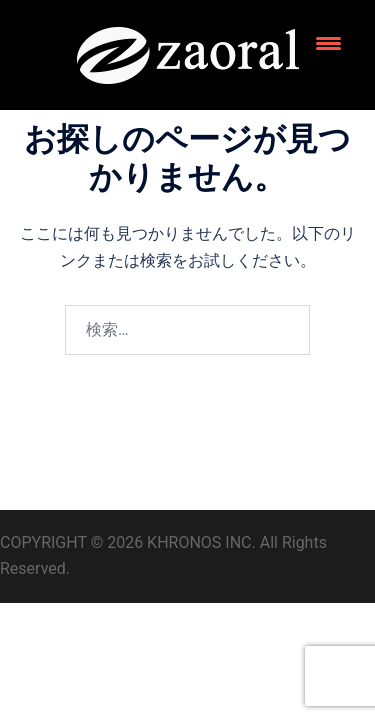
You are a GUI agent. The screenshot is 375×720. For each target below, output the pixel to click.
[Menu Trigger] (328, 42)
